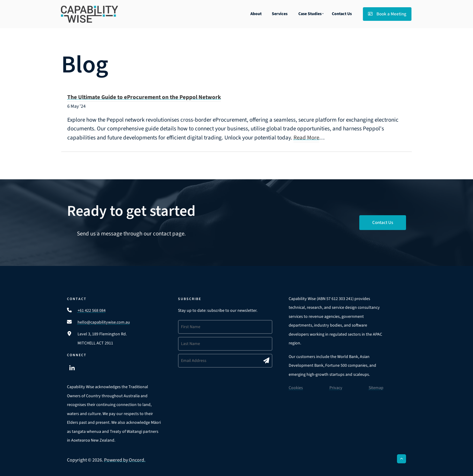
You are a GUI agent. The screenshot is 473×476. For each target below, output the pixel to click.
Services (280, 14)
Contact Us (342, 14)
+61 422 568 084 (92, 311)
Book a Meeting (381, 12)
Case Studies (310, 14)
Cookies (296, 388)
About (256, 14)
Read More (306, 138)
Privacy (336, 388)
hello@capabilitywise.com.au (104, 322)
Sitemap (376, 388)
